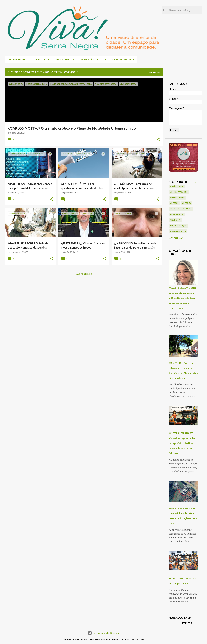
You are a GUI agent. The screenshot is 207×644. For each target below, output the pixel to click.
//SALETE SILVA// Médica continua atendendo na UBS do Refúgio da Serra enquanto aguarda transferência (183, 298)
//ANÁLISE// (177, 186)
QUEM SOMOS (40, 59)
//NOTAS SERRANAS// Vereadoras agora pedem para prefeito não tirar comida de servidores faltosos (183, 443)
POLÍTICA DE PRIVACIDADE (119, 59)
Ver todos (154, 72)
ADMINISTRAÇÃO (179, 192)
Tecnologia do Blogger (104, 633)
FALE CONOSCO (64, 59)
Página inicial (16, 59)
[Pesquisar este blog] (185, 10)
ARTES (186, 203)
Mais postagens (84, 274)
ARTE (174, 203)
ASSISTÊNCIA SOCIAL (181, 209)
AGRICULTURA (177, 198)
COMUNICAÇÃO (178, 231)
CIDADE (176, 220)
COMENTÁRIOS (88, 59)
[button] (158, 140)
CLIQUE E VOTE (178, 226)
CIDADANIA (177, 215)
